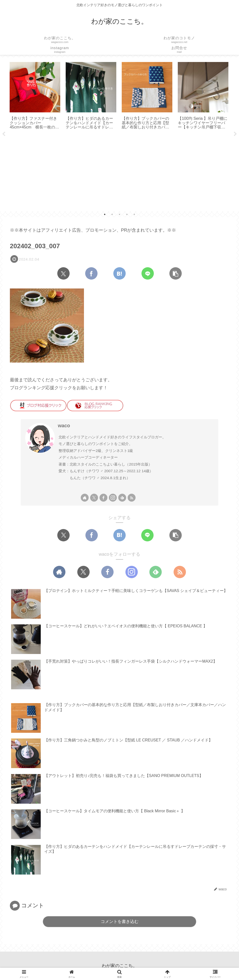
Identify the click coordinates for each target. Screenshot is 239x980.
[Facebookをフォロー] (103, 498)
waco (64, 426)
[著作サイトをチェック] (85, 498)
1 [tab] (105, 214)
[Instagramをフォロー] (113, 498)
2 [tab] (112, 214)
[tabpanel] (35, 96)
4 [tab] (127, 214)
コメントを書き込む (120, 922)
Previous (4, 134)
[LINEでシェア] (148, 273)
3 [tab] (119, 214)
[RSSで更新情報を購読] (132, 498)
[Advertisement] (119, 173)
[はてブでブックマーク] (119, 273)
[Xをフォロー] (94, 498)
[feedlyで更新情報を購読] (122, 498)
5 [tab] (134, 214)
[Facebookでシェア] (91, 273)
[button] (176, 273)
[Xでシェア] (63, 273)
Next (235, 134)
